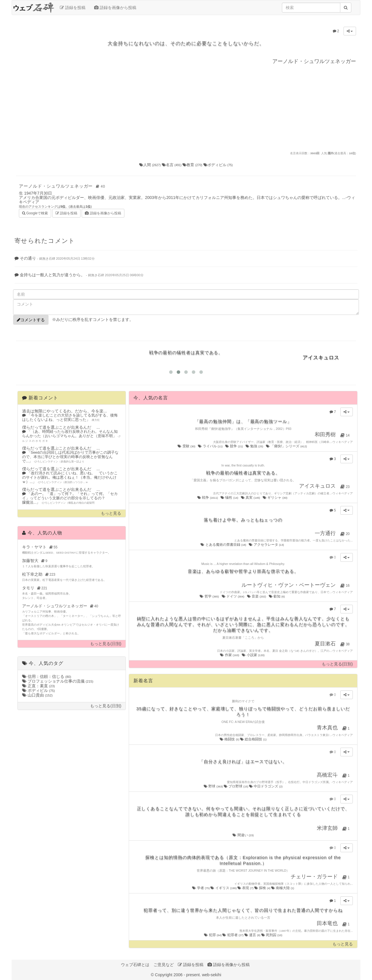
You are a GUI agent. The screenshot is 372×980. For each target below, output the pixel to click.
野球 (214, 786)
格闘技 (230, 739)
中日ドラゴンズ (266, 786)
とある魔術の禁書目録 (224, 545)
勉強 (255, 446)
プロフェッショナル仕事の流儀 (58, 681)
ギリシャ (275, 498)
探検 (263, 888)
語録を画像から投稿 (115, 8)
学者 (201, 888)
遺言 (253, 935)
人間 (150, 165)
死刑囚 (272, 935)
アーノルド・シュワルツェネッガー (63, 186)
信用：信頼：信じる (47, 676)
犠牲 (230, 498)
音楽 (257, 596)
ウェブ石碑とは (135, 965)
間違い (243, 835)
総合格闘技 (253, 739)
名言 (172, 165)
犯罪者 (233, 935)
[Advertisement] (186, 107)
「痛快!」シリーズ (287, 446)
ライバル (211, 446)
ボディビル (218, 165)
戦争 (208, 498)
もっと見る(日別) (106, 644)
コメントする (31, 320)
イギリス (224, 888)
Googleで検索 (35, 213)
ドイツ (233, 596)
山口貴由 (37, 695)
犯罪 (213, 935)
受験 (187, 446)
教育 (193, 165)
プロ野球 (236, 786)
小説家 (253, 655)
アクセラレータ (267, 545)
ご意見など (164, 965)
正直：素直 (39, 686)
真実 (251, 498)
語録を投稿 (73, 8)
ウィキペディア (343, 442)
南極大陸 (283, 888)
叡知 (277, 596)
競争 (234, 446)
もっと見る (111, 513)
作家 (230, 655)
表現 (246, 888)
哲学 (210, 596)
